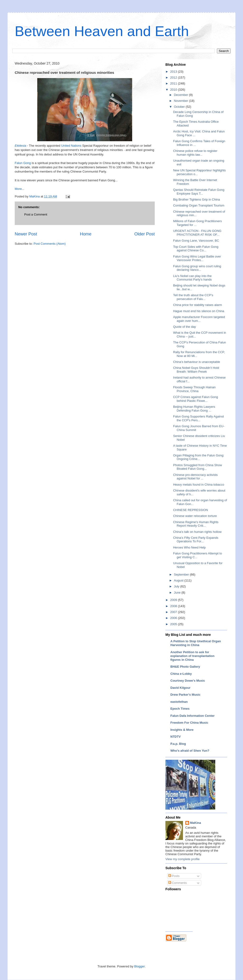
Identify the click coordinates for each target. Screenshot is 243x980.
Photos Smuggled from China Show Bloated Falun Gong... (197, 467)
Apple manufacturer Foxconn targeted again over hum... (199, 319)
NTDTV (175, 737)
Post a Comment (36, 214)
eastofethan (179, 702)
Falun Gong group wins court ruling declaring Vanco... (197, 268)
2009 (174, 600)
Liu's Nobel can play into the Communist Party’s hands (192, 278)
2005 (174, 624)
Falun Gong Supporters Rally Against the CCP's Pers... (198, 418)
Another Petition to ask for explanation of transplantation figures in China (192, 656)
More (18, 189)
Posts (174, 876)
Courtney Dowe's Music (188, 681)
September (182, 574)
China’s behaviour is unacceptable (196, 362)
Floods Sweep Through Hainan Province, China (194, 389)
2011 (174, 83)
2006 (174, 618)
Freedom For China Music (189, 723)
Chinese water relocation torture (195, 516)
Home (86, 234)
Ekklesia (20, 146)
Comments (178, 883)
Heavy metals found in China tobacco (199, 485)
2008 (174, 606)
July (177, 586)
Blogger (140, 966)
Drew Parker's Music (185, 695)
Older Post (145, 234)
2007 (174, 612)
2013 (174, 72)
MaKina (196, 823)
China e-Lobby (181, 674)
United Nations (71, 146)
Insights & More (182, 730)
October (180, 107)
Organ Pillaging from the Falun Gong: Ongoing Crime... (199, 457)
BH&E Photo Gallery (185, 667)
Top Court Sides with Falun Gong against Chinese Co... (196, 249)
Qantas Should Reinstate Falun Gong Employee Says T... (199, 192)
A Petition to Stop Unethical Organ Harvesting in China (196, 643)
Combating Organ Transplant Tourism (199, 205)
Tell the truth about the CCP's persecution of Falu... (193, 297)
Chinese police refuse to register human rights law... (195, 153)
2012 (174, 77)
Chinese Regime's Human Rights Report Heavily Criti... (196, 524)
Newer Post (26, 234)
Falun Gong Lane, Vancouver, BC (196, 241)
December (182, 95)
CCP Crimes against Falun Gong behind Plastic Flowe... (195, 399)
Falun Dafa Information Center (192, 716)
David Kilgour (180, 688)
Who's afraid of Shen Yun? (190, 751)
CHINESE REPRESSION (190, 510)
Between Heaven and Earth (102, 31)
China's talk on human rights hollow (197, 532)
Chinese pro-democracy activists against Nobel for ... (195, 477)
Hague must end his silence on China (199, 311)
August (179, 580)
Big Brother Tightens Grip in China (196, 199)
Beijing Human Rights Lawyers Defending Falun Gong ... (194, 409)
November (182, 101)
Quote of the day (184, 327)
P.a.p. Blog (178, 744)
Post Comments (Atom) (50, 244)
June (178, 593)
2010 (174, 90)
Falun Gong (23, 163)
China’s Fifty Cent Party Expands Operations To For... (196, 540)
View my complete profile (182, 859)
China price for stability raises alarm (197, 305)
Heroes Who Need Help (189, 547)
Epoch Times (180, 709)
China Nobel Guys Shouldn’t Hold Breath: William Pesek (196, 370)
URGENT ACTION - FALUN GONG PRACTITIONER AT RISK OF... (197, 233)
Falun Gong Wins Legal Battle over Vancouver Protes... (197, 258)
